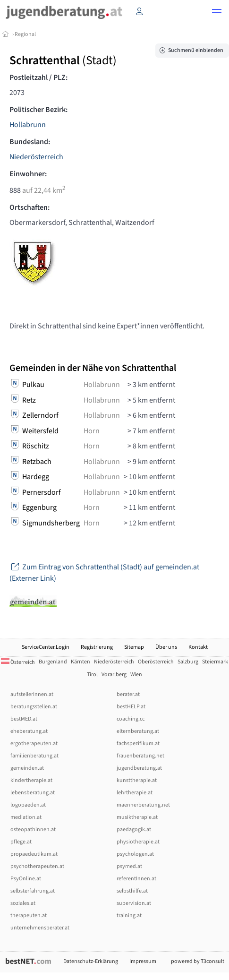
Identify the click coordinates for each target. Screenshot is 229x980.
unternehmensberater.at (40, 928)
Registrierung (97, 647)
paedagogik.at (134, 830)
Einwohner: (28, 174)
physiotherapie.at (138, 842)
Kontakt (198, 647)
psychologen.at (135, 854)
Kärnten (81, 662)
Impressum (143, 961)
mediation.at (26, 817)
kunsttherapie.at (137, 780)
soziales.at (23, 903)
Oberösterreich (156, 662)
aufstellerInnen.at (32, 694)
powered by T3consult (198, 961)
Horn (92, 431)
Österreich (18, 662)
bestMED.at (24, 719)
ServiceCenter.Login (46, 647)
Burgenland (53, 662)
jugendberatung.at (139, 768)
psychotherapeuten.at (37, 866)
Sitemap (134, 647)
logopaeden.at (28, 805)
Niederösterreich (36, 157)
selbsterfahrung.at (33, 891)
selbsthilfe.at (132, 891)
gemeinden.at (27, 768)
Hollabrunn (28, 125)
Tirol (92, 675)
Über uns (166, 647)
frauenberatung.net (140, 756)
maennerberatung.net (143, 805)
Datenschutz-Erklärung (91, 961)
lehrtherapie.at (135, 793)
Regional (25, 34)
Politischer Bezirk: (38, 110)
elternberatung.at (138, 731)
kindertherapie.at (31, 780)
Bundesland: (30, 142)
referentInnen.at (136, 879)
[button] (217, 12)
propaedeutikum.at (34, 854)
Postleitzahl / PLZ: (38, 77)
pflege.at (21, 842)
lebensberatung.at (33, 793)
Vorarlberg (114, 675)
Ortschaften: (30, 207)
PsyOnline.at (26, 879)
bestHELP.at (131, 707)
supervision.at (134, 903)
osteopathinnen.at (33, 830)
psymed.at (129, 866)
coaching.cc (131, 719)
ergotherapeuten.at (34, 744)
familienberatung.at (34, 756)
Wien (136, 675)
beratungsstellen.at (34, 707)
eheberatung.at (29, 731)
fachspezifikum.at (138, 744)
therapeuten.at (29, 916)
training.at (129, 916)
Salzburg (188, 662)
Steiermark (215, 662)
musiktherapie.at (137, 817)
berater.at (128, 694)
